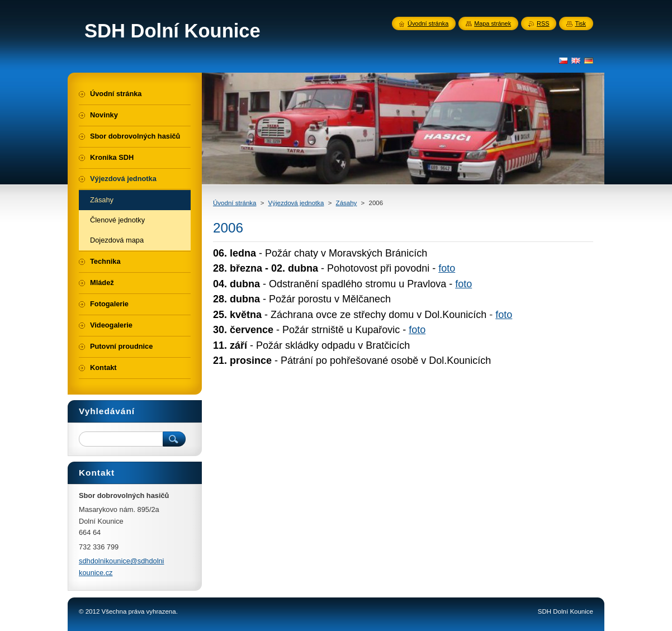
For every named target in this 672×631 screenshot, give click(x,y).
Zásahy (347, 203)
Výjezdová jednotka (296, 203)
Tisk (580, 23)
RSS (543, 23)
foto (447, 268)
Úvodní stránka (235, 203)
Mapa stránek (493, 23)
